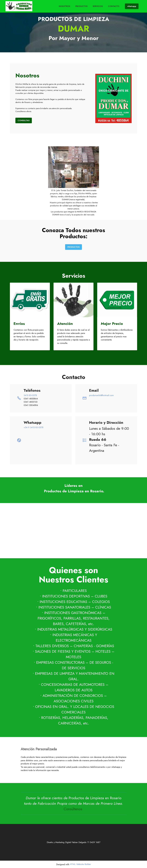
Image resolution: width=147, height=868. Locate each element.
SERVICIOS (98, 6)
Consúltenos (73, 809)
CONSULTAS (24, 120)
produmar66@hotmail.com (101, 395)
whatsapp (132, 6)
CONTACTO (114, 6)
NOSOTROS (65, 6)
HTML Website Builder (80, 864)
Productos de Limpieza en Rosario (95, 798)
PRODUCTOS (81, 6)
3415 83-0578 (30, 395)
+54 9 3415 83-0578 (34, 427)
